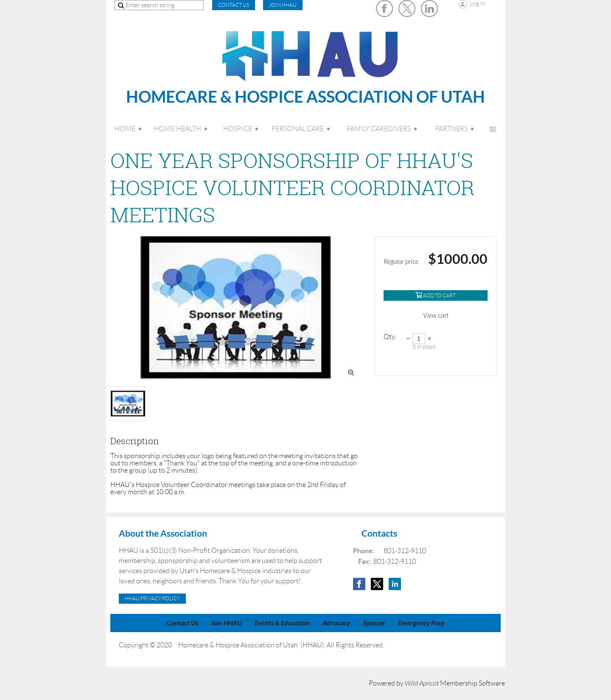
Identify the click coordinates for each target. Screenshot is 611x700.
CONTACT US (234, 5)
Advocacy (336, 623)
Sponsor (374, 623)
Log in (477, 3)
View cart (436, 316)
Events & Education (282, 623)
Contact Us (182, 623)
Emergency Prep (421, 623)
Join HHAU (283, 5)
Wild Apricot (422, 683)
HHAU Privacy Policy (152, 598)
